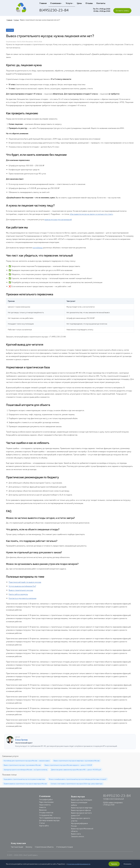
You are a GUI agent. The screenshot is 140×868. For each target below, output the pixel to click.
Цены (79, 3)
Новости (42, 807)
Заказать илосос (78, 836)
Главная (43, 3)
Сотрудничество (46, 815)
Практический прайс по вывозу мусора (25, 582)
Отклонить (127, 864)
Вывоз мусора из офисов (81, 810)
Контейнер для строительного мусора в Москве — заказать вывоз (27, 761)
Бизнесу (29, 847)
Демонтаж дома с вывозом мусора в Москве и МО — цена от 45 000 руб (76, 769)
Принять (114, 864)
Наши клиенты (45, 805)
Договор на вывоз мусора (49, 820)
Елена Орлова (21, 740)
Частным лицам (17, 847)
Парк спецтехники (46, 802)
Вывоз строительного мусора (21, 590)
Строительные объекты (44, 847)
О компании (56, 3)
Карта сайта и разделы (18, 594)
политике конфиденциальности (79, 864)
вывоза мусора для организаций (58, 219)
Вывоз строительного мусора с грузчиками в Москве (22, 765)
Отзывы (88, 3)
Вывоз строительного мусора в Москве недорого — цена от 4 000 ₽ (68, 765)
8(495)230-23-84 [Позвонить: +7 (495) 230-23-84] (54, 10)
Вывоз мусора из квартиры (82, 808)
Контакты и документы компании (22, 598)
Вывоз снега (76, 834)
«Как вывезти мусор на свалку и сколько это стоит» (91, 214)
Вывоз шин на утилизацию (82, 800)
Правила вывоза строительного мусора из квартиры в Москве (25, 784)
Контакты (100, 3)
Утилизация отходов (64, 847)
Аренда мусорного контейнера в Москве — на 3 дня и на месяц (25, 769)
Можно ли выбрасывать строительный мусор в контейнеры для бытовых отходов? (78, 779)
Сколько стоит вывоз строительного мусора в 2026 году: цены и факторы (77, 784)
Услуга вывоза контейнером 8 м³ (22, 586)
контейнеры (38, 247)
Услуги (69, 3)
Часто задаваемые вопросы (50, 818)
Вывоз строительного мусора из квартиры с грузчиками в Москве (77, 761)
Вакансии (43, 810)
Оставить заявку (122, 10)
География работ (46, 799)
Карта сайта (44, 825)
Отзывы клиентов (46, 812)
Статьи (16, 20)
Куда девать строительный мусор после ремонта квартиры (24, 779)
